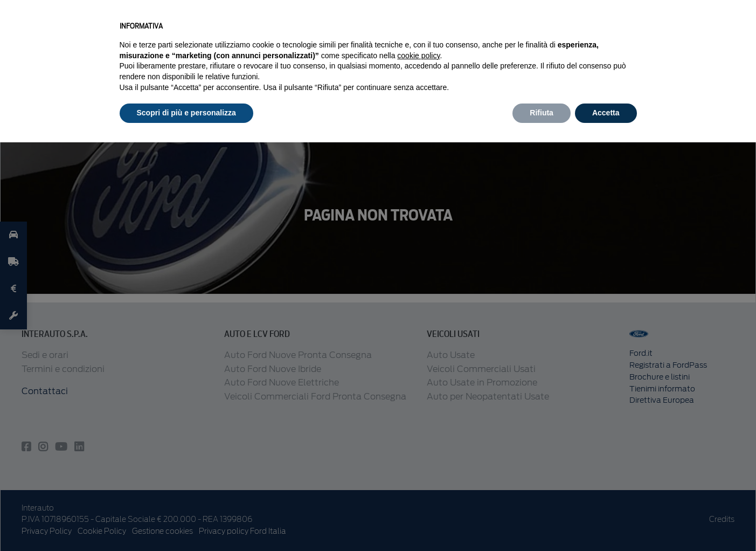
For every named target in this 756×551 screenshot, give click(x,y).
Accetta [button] (606, 113)
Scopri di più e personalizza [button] (186, 113)
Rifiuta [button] (542, 113)
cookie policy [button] (418, 56)
